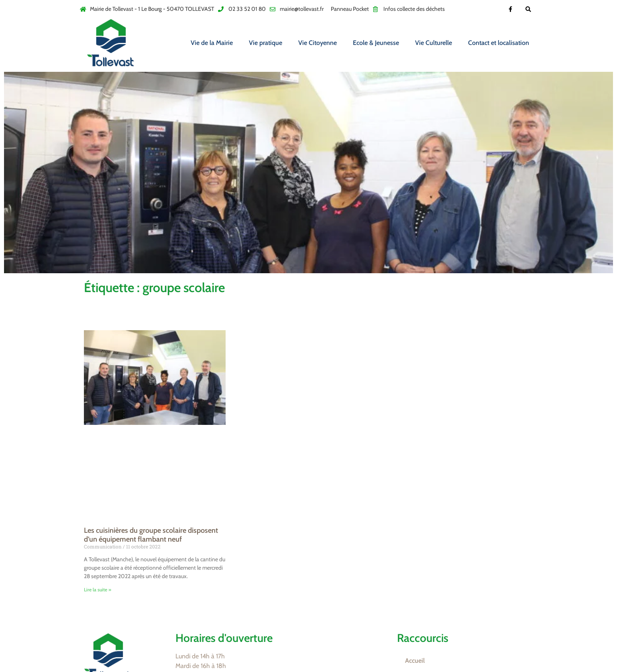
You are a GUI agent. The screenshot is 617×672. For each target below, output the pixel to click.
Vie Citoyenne (318, 43)
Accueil (415, 661)
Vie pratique (266, 43)
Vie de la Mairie (212, 43)
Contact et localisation (499, 43)
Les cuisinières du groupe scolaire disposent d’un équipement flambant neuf (151, 535)
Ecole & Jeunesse (376, 43)
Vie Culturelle (434, 43)
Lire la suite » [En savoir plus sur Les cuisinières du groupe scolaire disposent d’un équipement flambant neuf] (98, 590)
